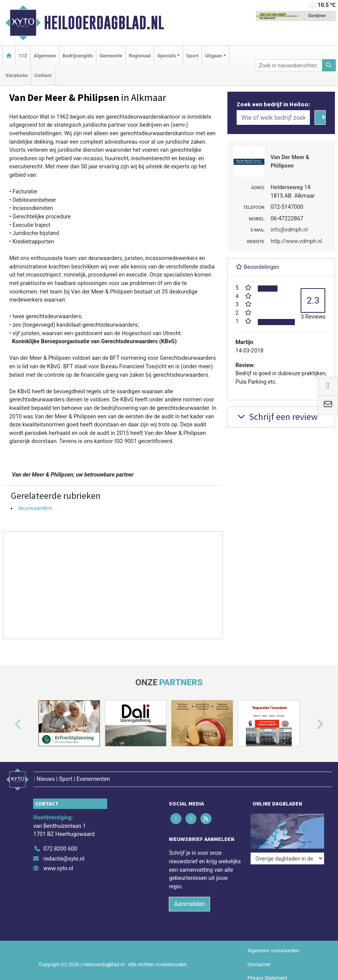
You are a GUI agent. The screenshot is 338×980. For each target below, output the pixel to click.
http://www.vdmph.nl (296, 241)
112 (23, 56)
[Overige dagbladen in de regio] (287, 858)
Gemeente (111, 56)
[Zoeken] (329, 65)
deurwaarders (35, 508)
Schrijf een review (277, 417)
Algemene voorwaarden (273, 951)
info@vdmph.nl (289, 230)
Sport (192, 56)
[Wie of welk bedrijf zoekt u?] (273, 117)
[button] (9, 725)
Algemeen (45, 56)
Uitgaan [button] (214, 56)
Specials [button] (167, 56)
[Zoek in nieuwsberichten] (289, 65)
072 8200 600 (60, 849)
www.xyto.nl (58, 868)
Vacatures (17, 75)
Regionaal (140, 56)
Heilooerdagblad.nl (104, 23)
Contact (43, 75)
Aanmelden (189, 904)
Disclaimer (259, 964)
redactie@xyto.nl (64, 859)
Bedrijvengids (78, 56)
